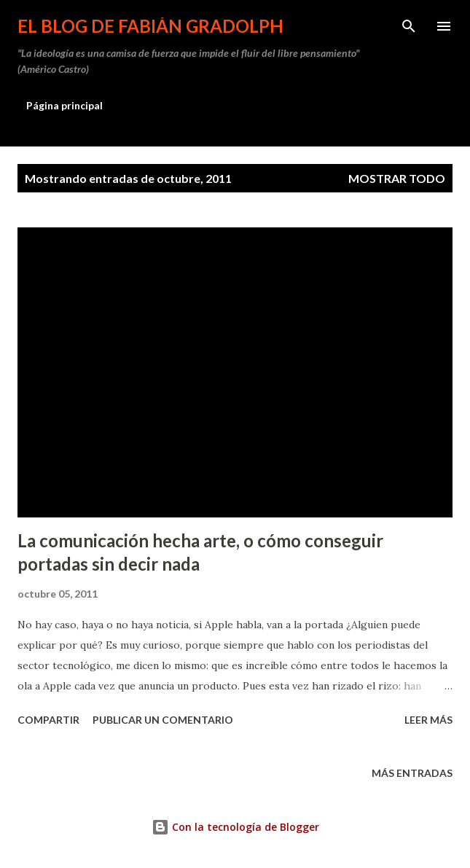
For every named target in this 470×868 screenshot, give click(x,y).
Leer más (428, 720)
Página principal (64, 105)
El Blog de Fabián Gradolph (150, 26)
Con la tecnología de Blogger (235, 827)
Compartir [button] (48, 720)
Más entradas (412, 773)
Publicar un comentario (163, 720)
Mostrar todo (397, 178)
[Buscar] (409, 26)
